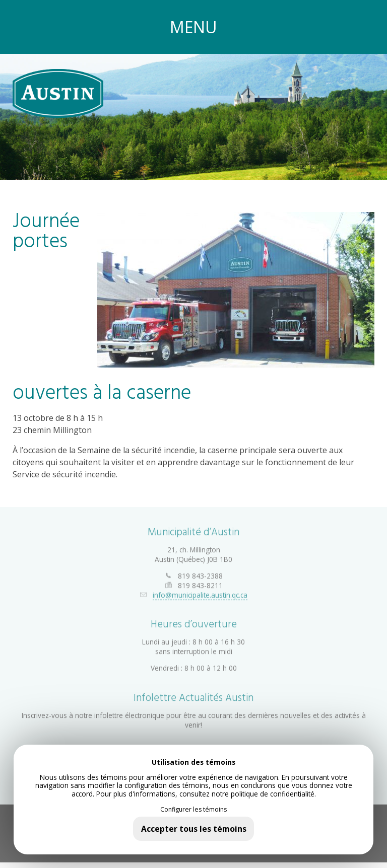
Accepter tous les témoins (194, 829)
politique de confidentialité (273, 794)
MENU (193, 27)
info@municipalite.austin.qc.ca (200, 591)
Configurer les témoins (193, 810)
